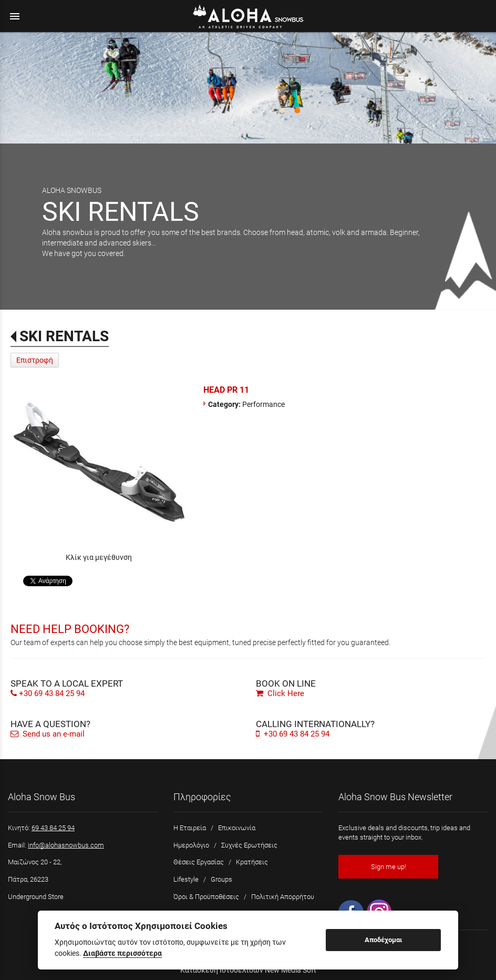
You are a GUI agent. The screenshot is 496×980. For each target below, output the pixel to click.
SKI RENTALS (64, 336)
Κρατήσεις (252, 862)
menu (15, 16)
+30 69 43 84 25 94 (52, 693)
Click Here (280, 693)
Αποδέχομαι (383, 940)
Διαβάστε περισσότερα (122, 953)
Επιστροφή (35, 360)
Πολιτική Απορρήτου (283, 897)
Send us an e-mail (48, 734)
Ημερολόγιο (191, 845)
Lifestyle (186, 879)
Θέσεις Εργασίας (199, 862)
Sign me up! (389, 867)
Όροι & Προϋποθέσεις (206, 897)
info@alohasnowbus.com (66, 845)
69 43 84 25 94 (53, 828)
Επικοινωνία (237, 828)
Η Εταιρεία (190, 828)
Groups (221, 879)
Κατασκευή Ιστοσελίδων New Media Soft (248, 970)
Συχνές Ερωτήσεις (249, 845)
